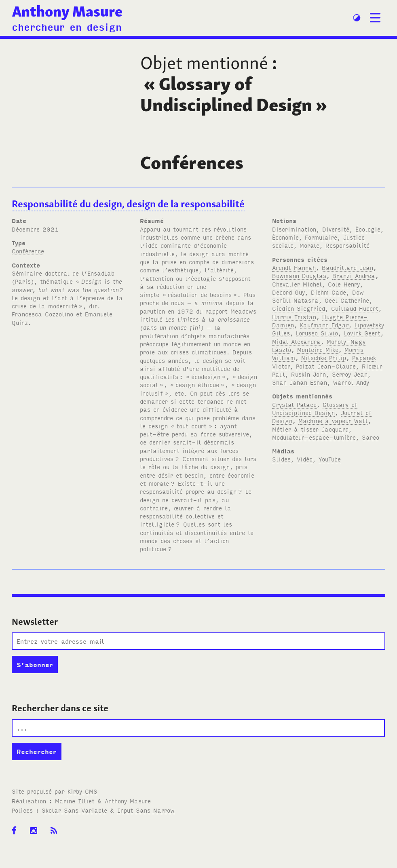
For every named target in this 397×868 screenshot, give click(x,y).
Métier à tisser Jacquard (310, 429)
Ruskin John (308, 374)
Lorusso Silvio (317, 333)
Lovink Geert (362, 333)
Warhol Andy (351, 382)
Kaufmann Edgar (324, 325)
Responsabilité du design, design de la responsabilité (128, 204)
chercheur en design (67, 26)
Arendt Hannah (294, 267)
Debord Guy (288, 292)
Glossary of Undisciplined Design (315, 408)
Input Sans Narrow (146, 810)
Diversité (336, 229)
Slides (281, 459)
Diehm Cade (328, 292)
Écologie (368, 229)
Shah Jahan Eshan (300, 382)
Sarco (371, 437)
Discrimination (294, 229)
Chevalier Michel (297, 284)
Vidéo (305, 459)
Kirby (82, 791)
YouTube (330, 459)
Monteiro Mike (318, 349)
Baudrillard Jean (347, 267)
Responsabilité (347, 245)
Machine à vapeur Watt (333, 420)
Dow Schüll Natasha (318, 296)
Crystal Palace (294, 404)
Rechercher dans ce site (60, 708)
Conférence (28, 251)
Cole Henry (344, 284)
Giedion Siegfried (299, 308)
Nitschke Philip (324, 357)
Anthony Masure (67, 12)
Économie (285, 237)
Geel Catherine (347, 300)
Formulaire (321, 237)
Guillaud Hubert (355, 308)
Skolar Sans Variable (74, 810)
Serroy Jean (350, 374)
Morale (309, 245)
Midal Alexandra (296, 341)
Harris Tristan (294, 317)
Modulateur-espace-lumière (314, 437)
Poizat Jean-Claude (326, 366)
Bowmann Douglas (299, 275)
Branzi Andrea (354, 275)
